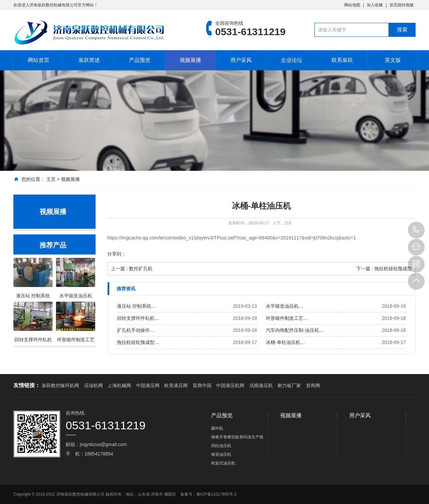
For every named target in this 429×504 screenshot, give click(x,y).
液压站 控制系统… (136, 306)
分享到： (117, 254)
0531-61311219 (416, 230)
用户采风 (241, 60)
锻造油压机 (221, 454)
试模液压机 (261, 385)
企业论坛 (292, 60)
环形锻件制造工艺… (287, 318)
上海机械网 (119, 385)
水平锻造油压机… (285, 306)
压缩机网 (94, 385)
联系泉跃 (342, 60)
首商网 (313, 385)
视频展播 (190, 60)
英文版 (393, 60)
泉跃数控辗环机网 (60, 385)
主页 (51, 179)
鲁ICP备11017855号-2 (217, 494)
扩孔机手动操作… (136, 330)
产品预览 (140, 60)
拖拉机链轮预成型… (138, 342)
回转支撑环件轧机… (138, 318)
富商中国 (202, 385)
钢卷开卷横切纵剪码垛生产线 (237, 437)
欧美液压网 (176, 385)
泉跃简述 (89, 60)
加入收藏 (375, 5)
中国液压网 (148, 385)
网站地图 (352, 5)
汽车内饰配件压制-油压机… (295, 330)
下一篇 (384, 269)
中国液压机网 (230, 385)
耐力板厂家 (289, 385)
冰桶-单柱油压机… (285, 342)
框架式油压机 (223, 463)
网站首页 (39, 60)
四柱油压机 (221, 446)
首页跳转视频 (402, 5)
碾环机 (217, 428)
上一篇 (132, 269)
